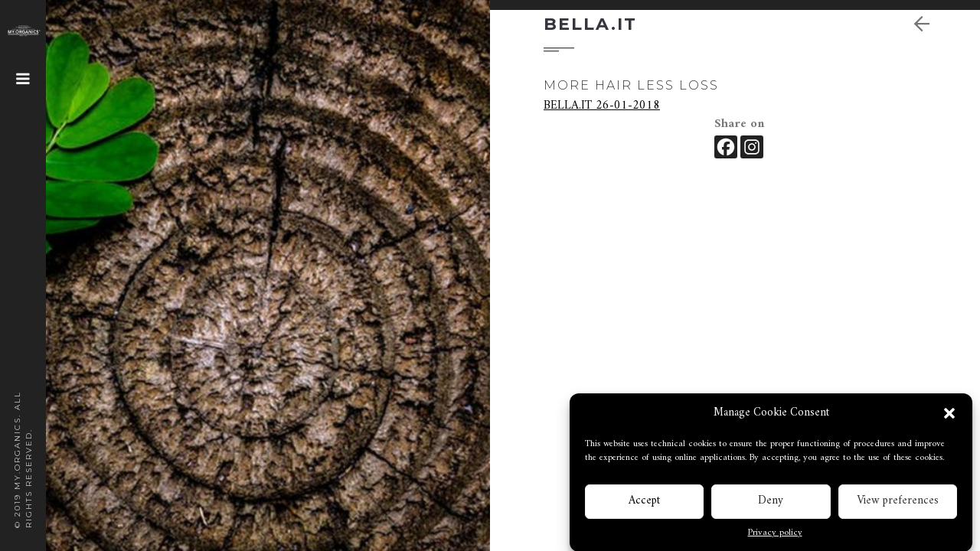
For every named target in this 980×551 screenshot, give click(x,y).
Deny (771, 502)
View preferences (898, 502)
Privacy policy (775, 535)
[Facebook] (726, 147)
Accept (644, 502)
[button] (949, 416)
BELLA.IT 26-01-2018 (602, 106)
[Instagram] (752, 147)
